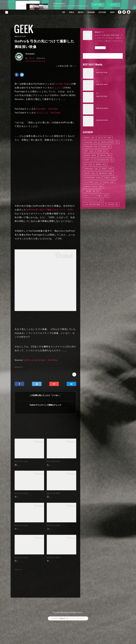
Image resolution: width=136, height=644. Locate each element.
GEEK (24, 29)
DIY (88, 164)
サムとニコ (58, 88)
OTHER (113, 204)
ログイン (114, 5)
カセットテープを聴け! (96, 196)
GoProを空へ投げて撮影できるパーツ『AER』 (51, 210)
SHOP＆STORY (109, 142)
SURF (89, 160)
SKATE (105, 155)
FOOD (106, 147)
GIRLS (67, 12)
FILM (102, 151)
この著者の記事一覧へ (66, 66)
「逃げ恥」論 (92, 191)
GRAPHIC (106, 173)
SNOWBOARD (105, 160)
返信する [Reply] (72, 607)
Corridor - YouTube (47, 109)
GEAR (90, 173)
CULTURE (98, 12)
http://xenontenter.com (36, 61)
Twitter (123, 12)
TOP (59, 12)
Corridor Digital (63, 84)
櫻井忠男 (25, 600)
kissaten (30, 54)
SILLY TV (105, 138)
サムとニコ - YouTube (48, 113)
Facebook (118, 12)
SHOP (108, 12)
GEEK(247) (19, 367)
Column (108, 182)
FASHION (87, 12)
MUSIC (76, 12)
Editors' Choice (93, 187)
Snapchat (129, 12)
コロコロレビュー (93, 200)
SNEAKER (91, 169)
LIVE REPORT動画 (94, 204)
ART (89, 151)
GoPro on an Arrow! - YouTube (40, 360)
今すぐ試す (98, 5)
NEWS (89, 138)
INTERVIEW (92, 178)
